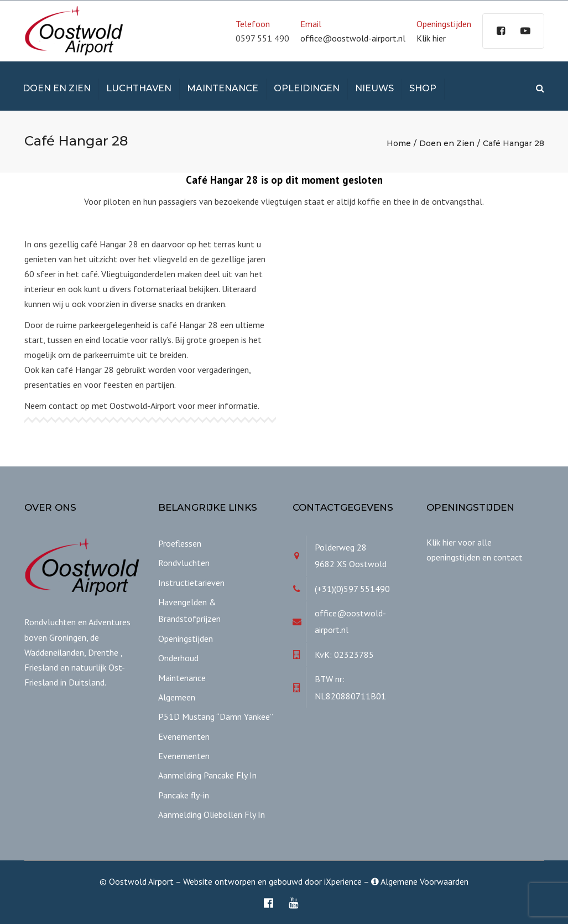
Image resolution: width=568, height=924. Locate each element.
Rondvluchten (184, 563)
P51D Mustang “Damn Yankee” (216, 717)
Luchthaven (139, 88)
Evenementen (184, 736)
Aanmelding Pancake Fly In (207, 775)
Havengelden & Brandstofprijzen (189, 610)
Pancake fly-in (184, 795)
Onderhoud (178, 658)
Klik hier (431, 38)
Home (399, 143)
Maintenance (223, 88)
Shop (423, 88)
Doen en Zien (57, 88)
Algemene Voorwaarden (420, 881)
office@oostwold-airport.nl (353, 38)
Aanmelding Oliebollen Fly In (212, 814)
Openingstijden (186, 639)
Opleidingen (307, 88)
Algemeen (177, 697)
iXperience (343, 881)
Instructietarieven (191, 583)
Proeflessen (180, 543)
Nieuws (374, 88)
